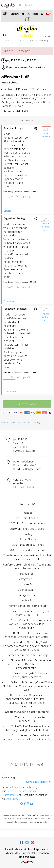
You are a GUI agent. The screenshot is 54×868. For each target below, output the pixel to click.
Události (23, 40)
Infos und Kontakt (23, 487)
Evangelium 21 (12, 799)
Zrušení (26, 853)
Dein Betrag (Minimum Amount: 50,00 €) (17, 282)
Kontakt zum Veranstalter (39, 782)
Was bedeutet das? (46, 136)
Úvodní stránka (9, 40)
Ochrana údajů (12, 853)
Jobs (34, 853)
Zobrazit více (10, 211)
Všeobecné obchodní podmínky (31, 849)
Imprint (9, 849)
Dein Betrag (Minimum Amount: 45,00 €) (17, 372)
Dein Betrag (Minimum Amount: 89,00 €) (17, 192)
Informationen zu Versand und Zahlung (21, 422)
